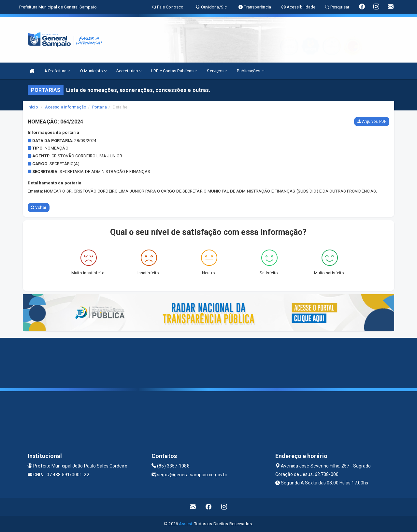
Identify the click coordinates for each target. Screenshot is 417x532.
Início (33, 107)
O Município (93, 71)
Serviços (217, 71)
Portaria (100, 107)
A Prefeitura (57, 71)
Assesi (186, 524)
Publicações (250, 71)
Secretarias (129, 71)
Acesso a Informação (66, 107)
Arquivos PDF (372, 122)
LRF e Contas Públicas (174, 71)
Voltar (39, 208)
